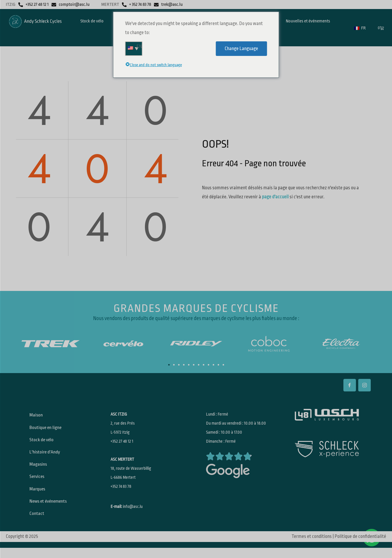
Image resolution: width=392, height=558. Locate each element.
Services (38, 483)
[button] (169, 365)
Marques (39, 496)
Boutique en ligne (47, 429)
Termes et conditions (312, 547)
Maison (37, 416)
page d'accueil (275, 197)
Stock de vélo (43, 443)
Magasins (39, 469)
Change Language (241, 49)
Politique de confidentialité (360, 547)
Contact (38, 523)
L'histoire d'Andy (46, 456)
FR (360, 28)
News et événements (50, 510)
